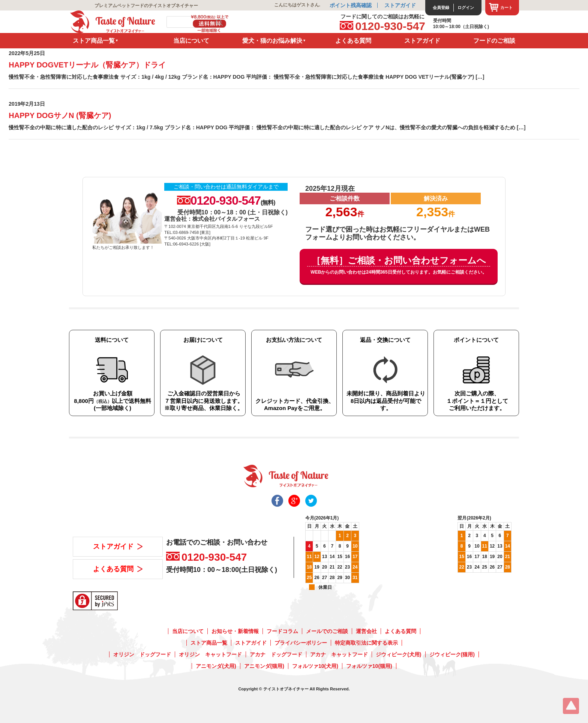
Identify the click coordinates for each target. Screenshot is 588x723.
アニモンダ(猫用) (264, 666)
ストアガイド (400, 5)
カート (506, 7)
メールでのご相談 (327, 631)
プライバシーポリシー (301, 643)
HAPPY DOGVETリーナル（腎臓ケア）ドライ (87, 65)
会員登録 (441, 7)
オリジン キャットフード (210, 654)
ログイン (466, 7)
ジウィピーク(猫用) (452, 654)
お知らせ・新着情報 (235, 631)
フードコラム (282, 631)
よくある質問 (353, 41)
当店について (191, 41)
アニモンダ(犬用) (216, 666)
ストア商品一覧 (94, 41)
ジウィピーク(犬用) (398, 654)
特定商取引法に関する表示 (366, 643)
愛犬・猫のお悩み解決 (272, 41)
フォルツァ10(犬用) (315, 666)
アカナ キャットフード (339, 654)
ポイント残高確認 (351, 5)
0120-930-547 (390, 26)
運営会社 (366, 631)
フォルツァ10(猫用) (369, 666)
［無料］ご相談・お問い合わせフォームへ (399, 266)
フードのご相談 (494, 41)
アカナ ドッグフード (276, 654)
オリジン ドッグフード (142, 654)
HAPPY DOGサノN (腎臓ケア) (60, 115)
